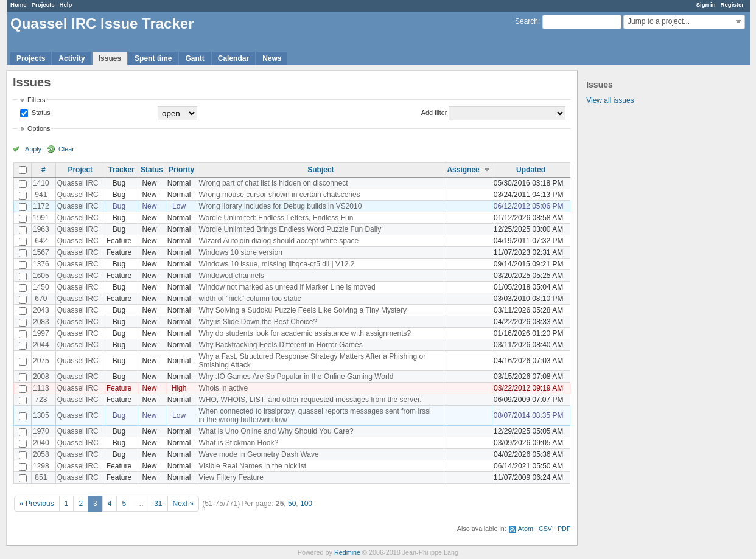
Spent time (153, 58)
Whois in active (223, 388)
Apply (33, 149)
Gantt (194, 58)
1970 (41, 431)
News (272, 58)
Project (80, 170)
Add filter (434, 113)
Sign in (706, 5)
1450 (41, 287)
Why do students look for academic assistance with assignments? (305, 333)
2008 (41, 377)
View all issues (610, 100)
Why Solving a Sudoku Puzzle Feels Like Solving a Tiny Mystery (302, 310)
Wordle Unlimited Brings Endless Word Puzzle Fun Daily (290, 229)
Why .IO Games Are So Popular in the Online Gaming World (296, 377)
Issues (110, 58)
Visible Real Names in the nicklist (252, 466)
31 (158, 504)
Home (19, 5)
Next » (184, 504)
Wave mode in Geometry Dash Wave (258, 454)
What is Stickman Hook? (238, 443)
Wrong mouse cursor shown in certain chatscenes (279, 195)
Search (527, 21)
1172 (41, 206)
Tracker (121, 170)
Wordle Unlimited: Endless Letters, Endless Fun (276, 218)
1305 (41, 415)
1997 (41, 333)
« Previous (37, 504)
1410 (41, 183)
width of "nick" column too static (250, 299)
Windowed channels (231, 276)
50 (292, 504)
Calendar (233, 58)
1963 (41, 229)
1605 (41, 276)
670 (41, 299)
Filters (36, 100)
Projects (43, 5)
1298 (41, 466)
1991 (41, 218)
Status (40, 113)
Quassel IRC (78, 183)
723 (41, 400)
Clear (66, 149)
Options (39, 128)
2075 (41, 361)
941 (41, 195)
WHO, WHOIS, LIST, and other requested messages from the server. (310, 400)
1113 (41, 388)
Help (66, 5)
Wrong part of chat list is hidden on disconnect (273, 183)
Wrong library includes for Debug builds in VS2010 (280, 206)
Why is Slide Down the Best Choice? (258, 322)
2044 (41, 345)
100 (306, 504)
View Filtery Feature (231, 477)
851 (41, 477)
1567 (41, 252)
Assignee (463, 170)
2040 (41, 443)
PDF (564, 529)
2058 (41, 454)
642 (41, 241)
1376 (41, 264)
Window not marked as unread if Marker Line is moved (287, 287)
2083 (41, 322)
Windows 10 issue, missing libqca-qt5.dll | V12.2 (276, 264)
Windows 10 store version (240, 252)
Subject (320, 170)
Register (732, 5)
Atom (526, 529)
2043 (41, 310)
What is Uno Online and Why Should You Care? (276, 431)
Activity (72, 58)
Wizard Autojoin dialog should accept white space (278, 241)
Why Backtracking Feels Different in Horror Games (280, 345)
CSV (545, 529)
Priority (181, 170)
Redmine (347, 552)
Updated (531, 170)
